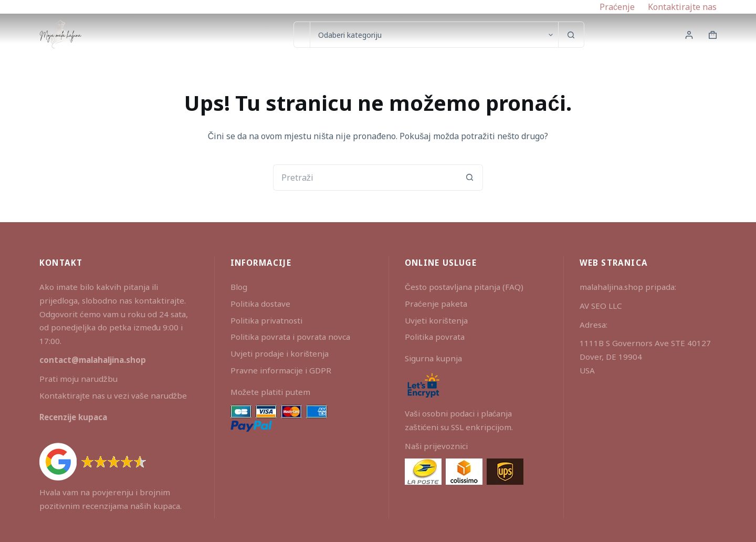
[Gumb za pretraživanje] (571, 35)
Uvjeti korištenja (436, 320)
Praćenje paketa (436, 304)
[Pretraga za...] (302, 35)
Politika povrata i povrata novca (290, 337)
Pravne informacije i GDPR (281, 370)
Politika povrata (435, 337)
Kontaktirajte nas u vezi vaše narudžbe (113, 395)
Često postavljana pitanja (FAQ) (464, 287)
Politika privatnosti (266, 320)
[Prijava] (689, 35)
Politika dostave (260, 304)
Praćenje (617, 7)
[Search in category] (434, 35)
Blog (239, 287)
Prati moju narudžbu (78, 379)
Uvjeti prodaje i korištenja (280, 353)
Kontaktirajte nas (682, 7)
